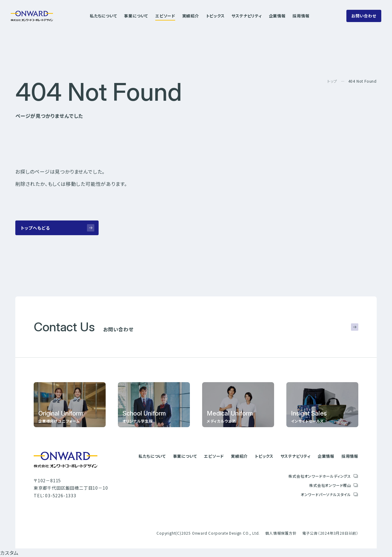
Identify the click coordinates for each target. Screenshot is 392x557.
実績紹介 (191, 16)
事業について (136, 16)
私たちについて (104, 16)
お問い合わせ (364, 16)
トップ (332, 81)
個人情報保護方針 (281, 533)
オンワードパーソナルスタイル (326, 494)
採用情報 (301, 16)
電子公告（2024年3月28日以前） (330, 533)
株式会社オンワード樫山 (330, 485)
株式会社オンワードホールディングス (320, 476)
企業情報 (277, 16)
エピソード (165, 16)
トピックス (215, 16)
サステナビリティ (247, 16)
